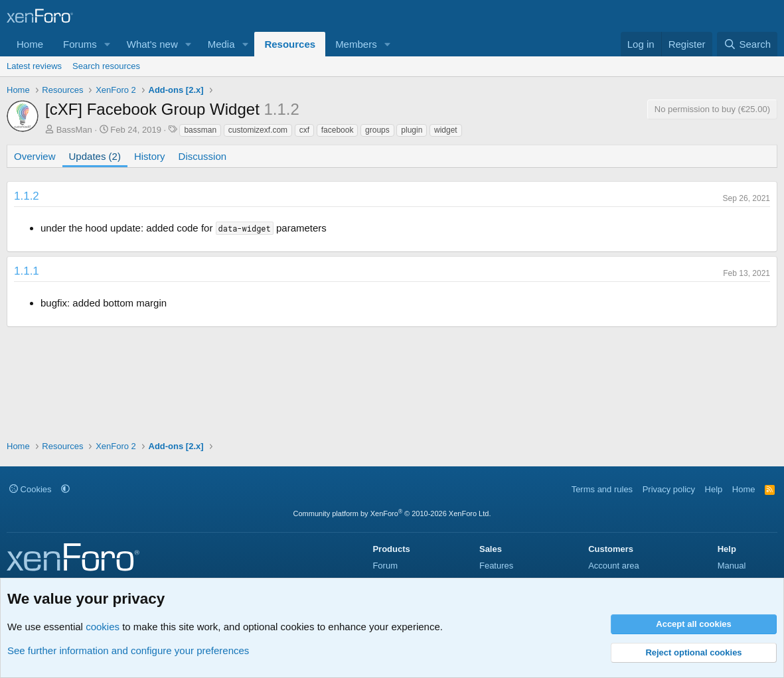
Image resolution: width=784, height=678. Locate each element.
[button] (108, 44)
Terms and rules (602, 489)
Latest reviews (34, 66)
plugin (412, 130)
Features (496, 566)
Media (221, 44)
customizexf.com (258, 130)
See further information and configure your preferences (128, 650)
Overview (35, 156)
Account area (614, 566)
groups (377, 130)
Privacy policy (669, 489)
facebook (338, 130)
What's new (152, 44)
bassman (200, 130)
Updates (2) (95, 156)
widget (446, 130)
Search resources (106, 66)
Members (356, 44)
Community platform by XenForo (392, 513)
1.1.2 (27, 196)
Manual (732, 566)
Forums (80, 44)
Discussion (203, 156)
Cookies (31, 489)
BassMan (74, 130)
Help (714, 489)
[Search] (747, 44)
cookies (103, 627)
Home (30, 44)
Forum (385, 566)
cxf (304, 130)
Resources (290, 44)
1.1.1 (27, 271)
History (150, 156)
